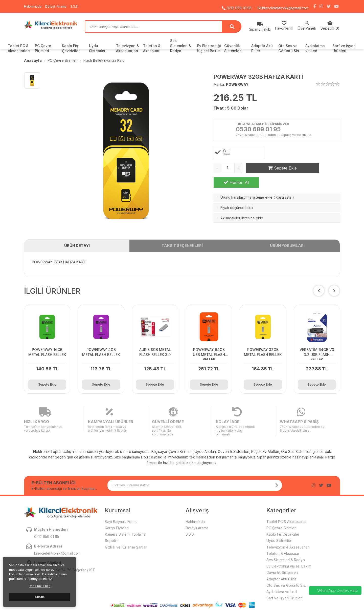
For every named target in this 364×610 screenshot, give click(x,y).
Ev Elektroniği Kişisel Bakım (209, 48)
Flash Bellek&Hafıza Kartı (104, 60)
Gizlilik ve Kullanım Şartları (126, 536)
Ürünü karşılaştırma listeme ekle (246, 183)
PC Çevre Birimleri (43, 48)
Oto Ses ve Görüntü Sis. (289, 48)
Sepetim (112, 530)
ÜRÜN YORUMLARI (287, 247)
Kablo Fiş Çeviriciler (71, 48)
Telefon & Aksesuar (152, 48)
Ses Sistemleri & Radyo (181, 46)
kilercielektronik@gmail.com (283, 6)
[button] (334, 293)
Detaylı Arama (58, 6)
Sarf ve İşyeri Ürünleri (344, 48)
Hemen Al (317, 169)
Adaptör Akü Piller (262, 48)
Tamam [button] (40, 597)
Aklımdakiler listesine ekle (242, 204)
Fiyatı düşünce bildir (237, 194)
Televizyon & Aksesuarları (128, 48)
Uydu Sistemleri (98, 48)
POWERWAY (237, 84)
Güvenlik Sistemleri (233, 48)
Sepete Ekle (268, 169)
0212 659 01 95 (237, 6)
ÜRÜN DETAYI (77, 247)
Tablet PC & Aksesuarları (19, 48)
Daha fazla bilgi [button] (40, 586)
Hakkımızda (34, 6)
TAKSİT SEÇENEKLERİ (182, 247)
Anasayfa (33, 60)
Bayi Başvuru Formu (121, 510)
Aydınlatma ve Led (315, 48)
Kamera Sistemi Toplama (125, 523)
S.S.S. (78, 6)
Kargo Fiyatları (117, 517)
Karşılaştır (284, 183)
